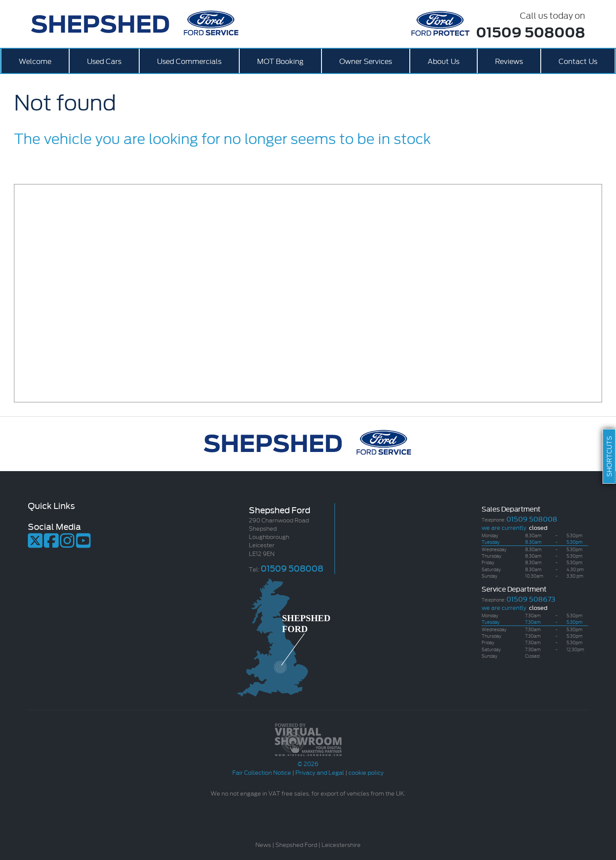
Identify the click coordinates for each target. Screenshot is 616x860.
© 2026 (308, 759)
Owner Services (366, 61)
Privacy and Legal (320, 772)
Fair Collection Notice (262, 772)
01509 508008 (531, 31)
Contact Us (578, 61)
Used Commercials (189, 61)
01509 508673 (531, 598)
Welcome (35, 61)
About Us (444, 61)
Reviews (509, 61)
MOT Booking (280, 61)
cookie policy (366, 772)
